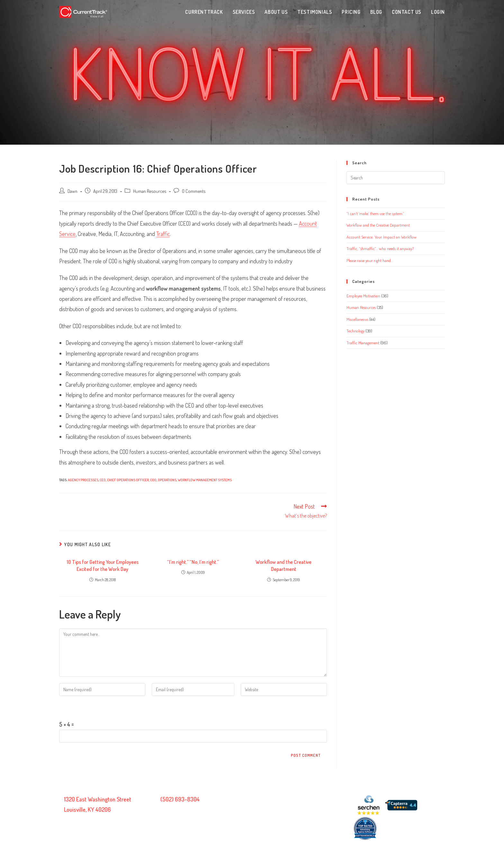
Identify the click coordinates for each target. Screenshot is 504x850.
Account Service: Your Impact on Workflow (382, 237)
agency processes (83, 480)
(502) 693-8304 (180, 799)
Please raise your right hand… (370, 260)
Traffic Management (363, 343)
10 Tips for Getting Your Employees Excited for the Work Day (103, 565)
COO (153, 480)
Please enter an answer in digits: (95, 708)
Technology (355, 331)
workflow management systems (205, 480)
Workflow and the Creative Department (283, 565)
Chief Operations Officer (128, 480)
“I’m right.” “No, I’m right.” (193, 562)
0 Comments (194, 191)
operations (167, 480)
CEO (103, 480)
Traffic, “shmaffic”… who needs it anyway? (380, 249)
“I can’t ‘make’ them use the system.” (375, 213)
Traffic (163, 234)
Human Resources (150, 191)
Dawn (72, 191)
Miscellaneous (357, 319)
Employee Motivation (363, 296)
